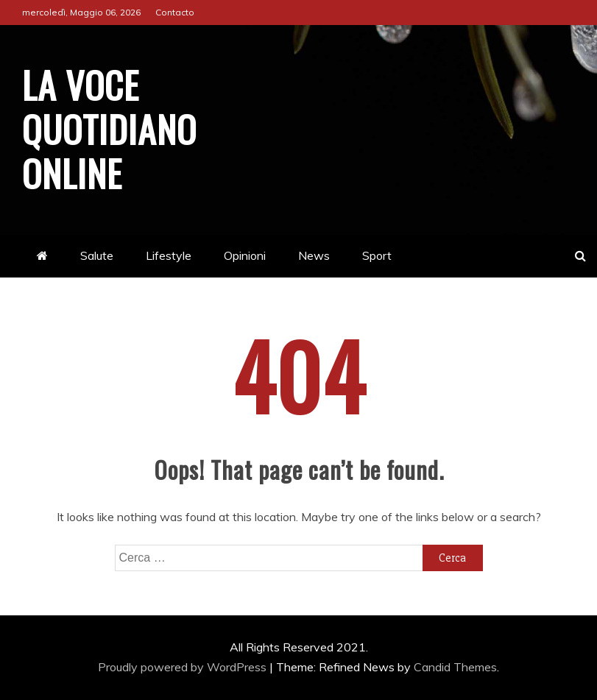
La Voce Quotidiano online (109, 128)
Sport (377, 255)
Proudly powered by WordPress (184, 667)
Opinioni (245, 255)
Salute (97, 255)
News (314, 255)
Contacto (175, 12)
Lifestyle (169, 255)
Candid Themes (455, 667)
